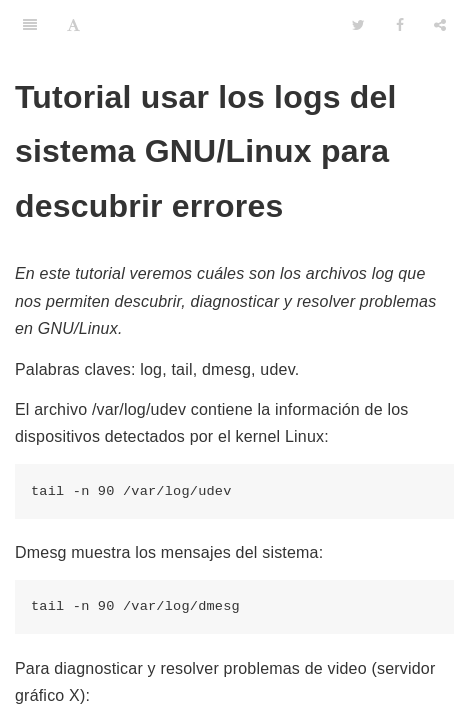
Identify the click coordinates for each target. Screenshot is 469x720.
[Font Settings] (73, 25)
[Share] (440, 25)
